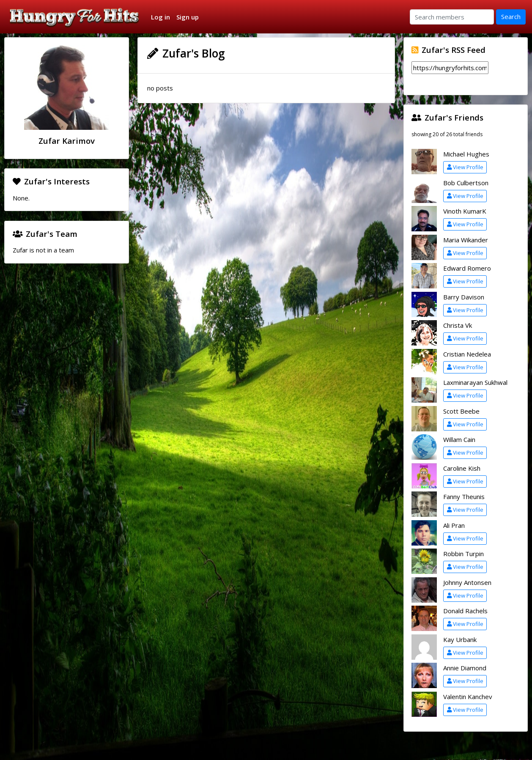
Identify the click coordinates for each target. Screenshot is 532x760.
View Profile (465, 167)
